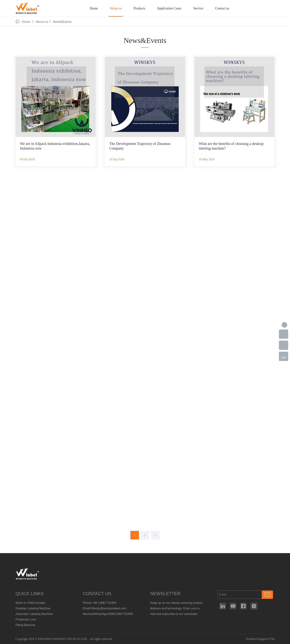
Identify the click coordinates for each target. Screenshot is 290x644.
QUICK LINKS (30, 594)
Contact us (222, 8)
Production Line (26, 619)
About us (116, 8)
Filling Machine (25, 625)
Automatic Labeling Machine (34, 614)
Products (139, 8)
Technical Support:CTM (260, 639)
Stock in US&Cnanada (30, 603)
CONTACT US (97, 594)
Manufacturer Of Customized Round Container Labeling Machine (28, 8)
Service (198, 8)
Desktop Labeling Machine (33, 608)
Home (94, 8)
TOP (284, 358)
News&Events (62, 22)
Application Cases (169, 8)
